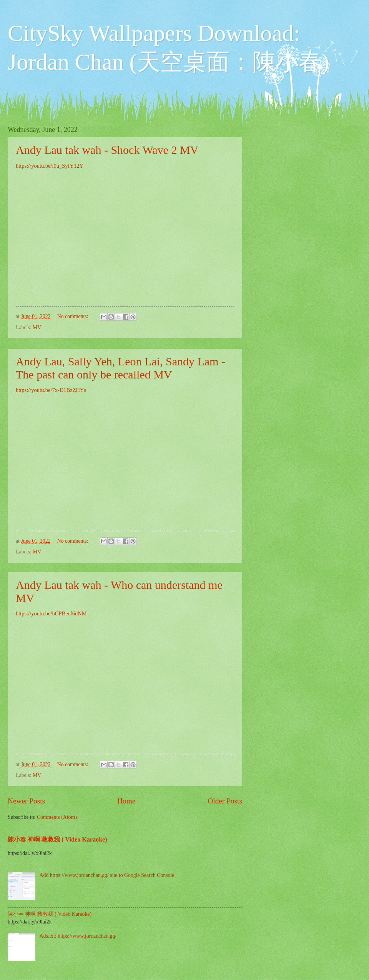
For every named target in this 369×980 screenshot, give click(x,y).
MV (37, 327)
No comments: (73, 316)
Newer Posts (26, 801)
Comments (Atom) (57, 817)
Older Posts (225, 801)
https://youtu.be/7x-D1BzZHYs (51, 390)
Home (126, 801)
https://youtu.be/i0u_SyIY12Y (50, 166)
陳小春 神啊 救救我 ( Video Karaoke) (57, 839)
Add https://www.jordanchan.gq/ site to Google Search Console (107, 875)
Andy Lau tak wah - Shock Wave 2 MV (107, 150)
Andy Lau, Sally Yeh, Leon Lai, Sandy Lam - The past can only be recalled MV (121, 368)
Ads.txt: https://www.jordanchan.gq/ (78, 936)
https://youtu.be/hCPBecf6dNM (51, 613)
